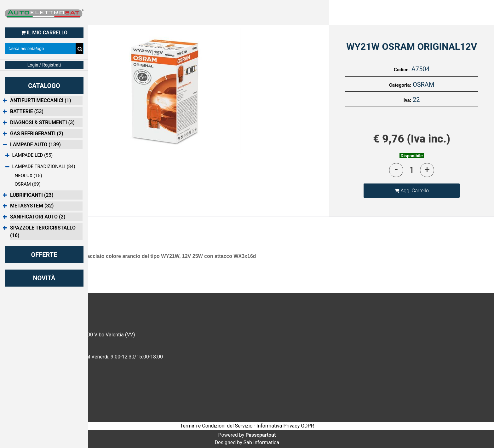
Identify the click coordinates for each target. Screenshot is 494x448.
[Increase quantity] (427, 170)
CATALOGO (44, 86)
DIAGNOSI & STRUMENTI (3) (42, 122)
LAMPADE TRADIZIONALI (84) (44, 166)
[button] (165, 91)
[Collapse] (5, 145)
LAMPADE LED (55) (33, 155)
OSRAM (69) (28, 184)
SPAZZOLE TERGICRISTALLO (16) (43, 232)
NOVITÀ (44, 278)
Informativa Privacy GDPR (285, 426)
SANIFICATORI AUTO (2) (38, 217)
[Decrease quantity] (396, 170)
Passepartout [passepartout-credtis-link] (261, 435)
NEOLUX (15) (29, 176)
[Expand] (5, 101)
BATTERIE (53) (27, 111)
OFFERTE (44, 255)
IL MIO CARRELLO (44, 33)
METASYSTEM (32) (32, 206)
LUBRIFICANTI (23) (32, 195)
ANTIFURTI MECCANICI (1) (41, 100)
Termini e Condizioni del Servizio (216, 426)
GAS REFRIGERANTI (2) (37, 134)
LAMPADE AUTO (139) (35, 145)
